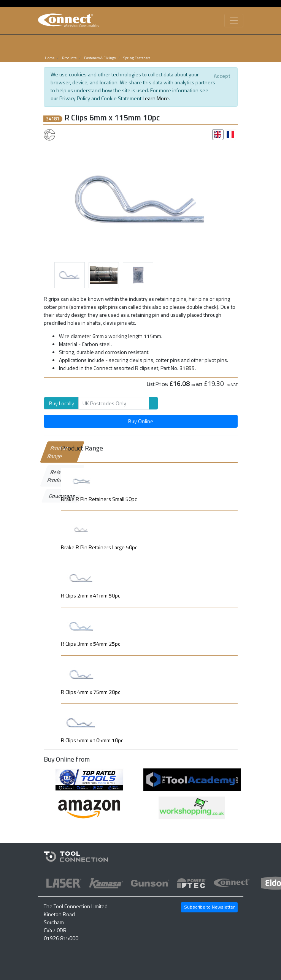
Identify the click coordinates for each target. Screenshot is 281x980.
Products (69, 58)
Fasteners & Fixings (100, 58)
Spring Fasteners (137, 58)
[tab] (218, 134)
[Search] (114, 403)
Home (50, 58)
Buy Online (141, 421)
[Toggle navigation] (234, 20)
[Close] (222, 76)
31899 (187, 368)
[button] (58, 198)
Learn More (156, 98)
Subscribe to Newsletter (209, 907)
